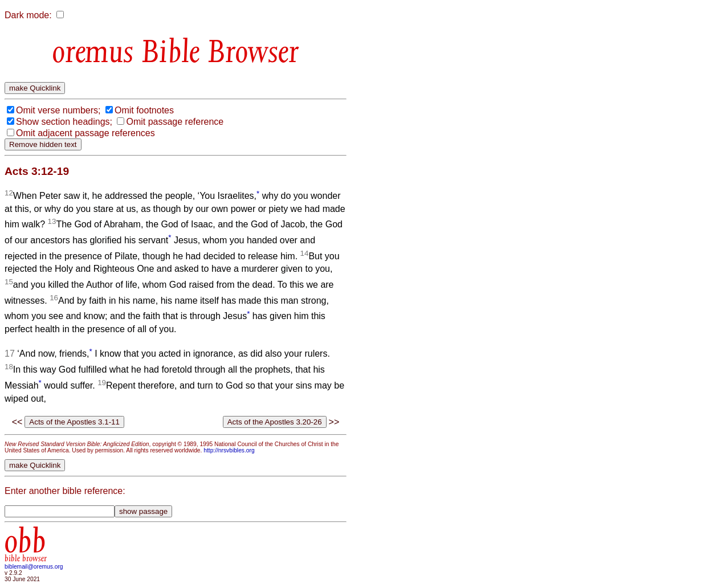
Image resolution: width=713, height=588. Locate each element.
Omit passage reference (175, 122)
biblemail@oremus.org (34, 567)
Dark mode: (28, 15)
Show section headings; (64, 122)
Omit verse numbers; (58, 110)
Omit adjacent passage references (85, 133)
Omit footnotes (144, 110)
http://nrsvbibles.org (229, 450)
